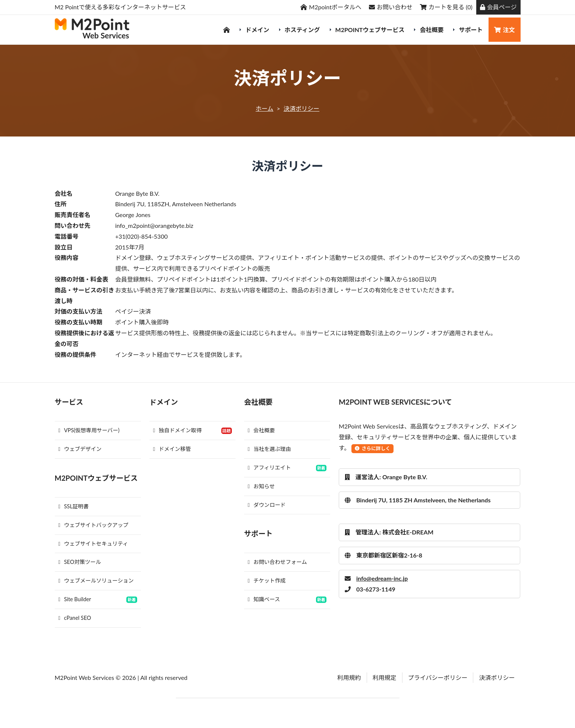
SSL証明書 (74, 506)
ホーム (265, 108)
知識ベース (264, 599)
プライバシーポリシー (438, 677)
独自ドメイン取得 (177, 430)
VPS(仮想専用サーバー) (89, 430)
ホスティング (302, 30)
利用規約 (349, 677)
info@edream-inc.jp (376, 578)
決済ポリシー (301, 108)
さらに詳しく (372, 448)
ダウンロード (267, 505)
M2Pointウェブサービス (370, 30)
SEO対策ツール (80, 562)
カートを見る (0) (446, 7)
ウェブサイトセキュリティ (93, 544)
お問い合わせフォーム (277, 562)
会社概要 (432, 30)
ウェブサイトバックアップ (94, 525)
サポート (471, 30)
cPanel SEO (75, 618)
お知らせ (261, 486)
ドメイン (257, 30)
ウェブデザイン (80, 449)
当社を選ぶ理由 (269, 449)
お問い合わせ (391, 7)
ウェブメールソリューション (96, 580)
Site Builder (75, 599)
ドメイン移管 (172, 449)
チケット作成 (267, 580)
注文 (504, 30)
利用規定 (385, 677)
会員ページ (498, 7)
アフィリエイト (269, 467)
